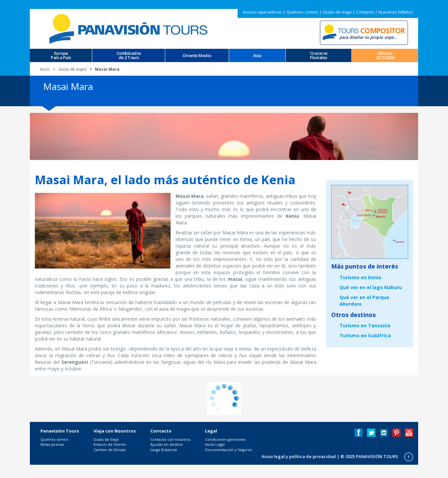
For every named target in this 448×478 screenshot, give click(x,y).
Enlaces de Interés (110, 444)
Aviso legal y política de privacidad (299, 456)
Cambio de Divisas (110, 450)
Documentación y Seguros (228, 450)
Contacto (365, 12)
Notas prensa (52, 444)
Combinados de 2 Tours (129, 55)
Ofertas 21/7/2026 (385, 55)
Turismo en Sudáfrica (365, 335)
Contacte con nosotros (170, 439)
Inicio (45, 69)
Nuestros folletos (396, 12)
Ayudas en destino (167, 444)
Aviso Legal (215, 444)
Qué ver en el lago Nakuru (371, 287)
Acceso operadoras (262, 12)
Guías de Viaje (337, 12)
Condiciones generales (225, 439)
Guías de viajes (73, 69)
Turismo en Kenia (360, 277)
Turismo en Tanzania (365, 325)
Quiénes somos (302, 12)
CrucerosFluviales (319, 55)
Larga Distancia (164, 450)
